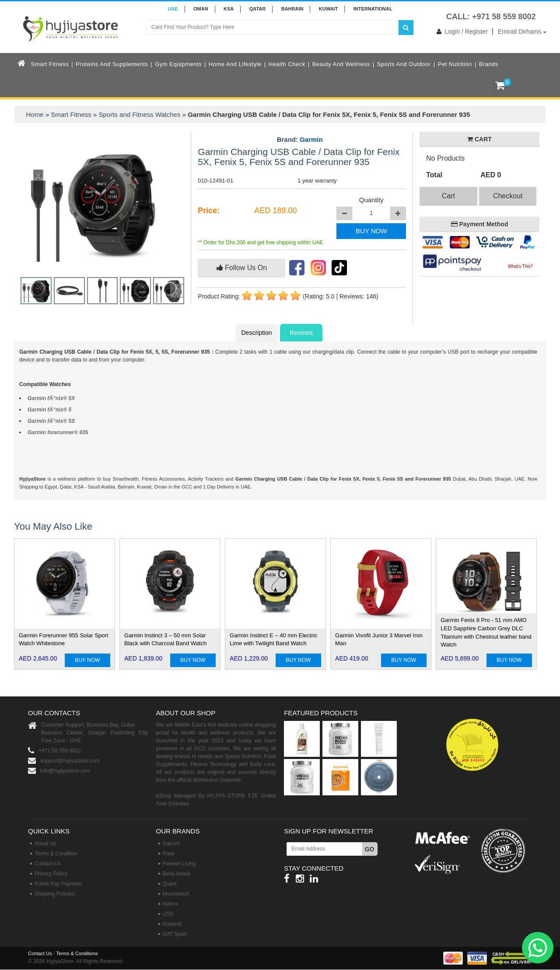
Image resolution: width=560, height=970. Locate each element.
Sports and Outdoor (404, 64)
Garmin (311, 139)
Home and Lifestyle (235, 64)
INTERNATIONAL (373, 9)
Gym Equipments (178, 64)
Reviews (301, 333)
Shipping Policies (54, 894)
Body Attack (177, 874)
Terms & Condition (56, 854)
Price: (209, 211)
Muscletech (176, 894)
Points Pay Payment (58, 884)
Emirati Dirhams (522, 32)
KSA (229, 9)
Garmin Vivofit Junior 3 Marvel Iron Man (379, 640)
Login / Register (460, 32)
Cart (448, 196)
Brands (489, 64)
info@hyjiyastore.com (65, 771)
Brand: (300, 140)
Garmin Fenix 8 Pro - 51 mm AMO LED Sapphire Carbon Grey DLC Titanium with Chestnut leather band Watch (486, 632)
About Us (45, 843)
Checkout (508, 196)
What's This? (520, 266)
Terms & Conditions (77, 953)
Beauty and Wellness (341, 64)
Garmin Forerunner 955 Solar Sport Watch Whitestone (63, 640)
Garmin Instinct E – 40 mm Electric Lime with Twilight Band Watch (273, 640)
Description (256, 333)
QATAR (257, 9)
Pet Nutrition (455, 64)
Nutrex (170, 904)
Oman (201, 9)
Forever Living (179, 864)
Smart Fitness (50, 64)
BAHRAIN (292, 9)
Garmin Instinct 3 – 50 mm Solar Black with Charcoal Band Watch (165, 640)
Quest (170, 884)
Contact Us (47, 864)
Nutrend (172, 924)
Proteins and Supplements (112, 64)
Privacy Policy (51, 874)
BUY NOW (371, 231)
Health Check (287, 64)
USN (168, 914)
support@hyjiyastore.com (70, 761)
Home (35, 114)
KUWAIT (328, 9)
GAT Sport (175, 934)
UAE (173, 9)
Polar (169, 854)
